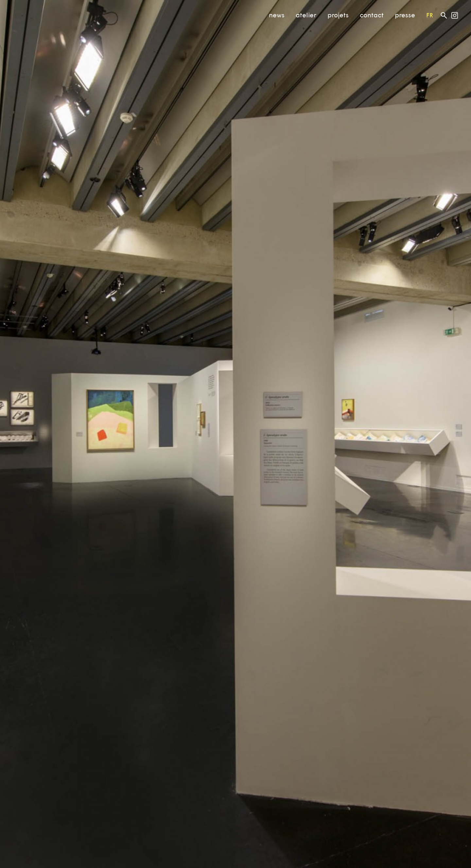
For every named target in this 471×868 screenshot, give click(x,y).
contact (372, 15)
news (277, 15)
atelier (306, 15)
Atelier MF (30, 13)
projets (338, 15)
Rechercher (444, 15)
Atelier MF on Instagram (455, 15)
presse (405, 15)
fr (430, 15)
